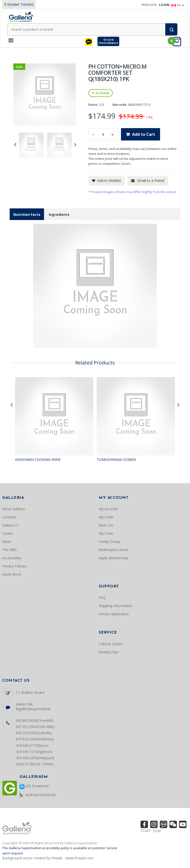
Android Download (37, 795)
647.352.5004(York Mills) (35, 727)
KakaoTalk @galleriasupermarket (33, 706)
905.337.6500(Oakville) (34, 733)
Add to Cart (144, 134)
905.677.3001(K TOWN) (35, 764)
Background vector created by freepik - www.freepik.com (48, 858)
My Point (106, 533)
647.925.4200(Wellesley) (35, 739)
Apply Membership (114, 558)
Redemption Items (114, 550)
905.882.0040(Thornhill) (35, 720)
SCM (157, 831)
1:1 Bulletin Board (30, 692)
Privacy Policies (14, 566)
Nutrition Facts (27, 214)
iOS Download (34, 786)
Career (8, 533)
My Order (106, 517)
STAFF (146, 831)
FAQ (102, 598)
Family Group (109, 542)
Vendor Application (114, 614)
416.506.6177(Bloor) (32, 745)
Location (9, 517)
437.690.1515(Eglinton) (34, 752)
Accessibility (12, 558)
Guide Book (12, 574)
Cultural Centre (111, 644)
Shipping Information (115, 606)
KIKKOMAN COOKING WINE (38, 460)
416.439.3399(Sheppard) (35, 758)
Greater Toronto (20, 4)
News (7, 542)
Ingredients (59, 214)
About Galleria (13, 509)
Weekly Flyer (109, 652)
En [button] (178, 5)
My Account (108, 509)
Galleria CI (10, 525)
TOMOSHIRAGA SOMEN (116, 460)
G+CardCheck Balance (108, 41)
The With (9, 550)
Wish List (106, 525)
